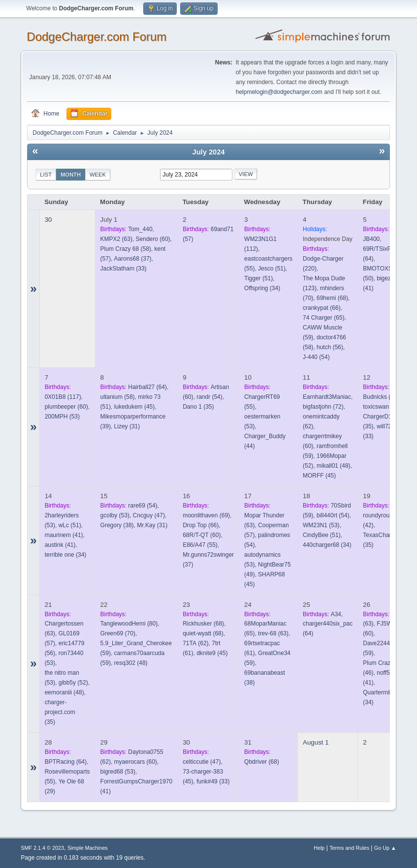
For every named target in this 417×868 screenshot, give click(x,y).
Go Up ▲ (385, 848)
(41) (64, 535)
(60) (153, 239)
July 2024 (208, 152)
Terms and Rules (349, 848)
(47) (149, 515)
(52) (73, 683)
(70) (118, 633)
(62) (195, 643)
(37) (133, 259)
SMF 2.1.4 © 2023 (42, 848)
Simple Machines (88, 848)
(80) (129, 624)
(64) (147, 387)
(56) (330, 347)
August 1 (316, 742)
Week (98, 175)
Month (71, 175)
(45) (135, 407)
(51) (272, 269)
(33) (124, 269)
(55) (200, 545)
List (46, 175)
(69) (206, 515)
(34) (262, 288)
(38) (117, 525)
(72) (323, 407)
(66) (322, 308)
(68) (332, 298)
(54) (316, 357)
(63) (116, 239)
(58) (126, 249)
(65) (324, 318)
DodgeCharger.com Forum (96, 37)
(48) (334, 466)
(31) (127, 426)
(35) (198, 407)
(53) (62, 417)
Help (319, 848)
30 (48, 220)
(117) (63, 397)
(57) (382, 407)
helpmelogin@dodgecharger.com (279, 92)
